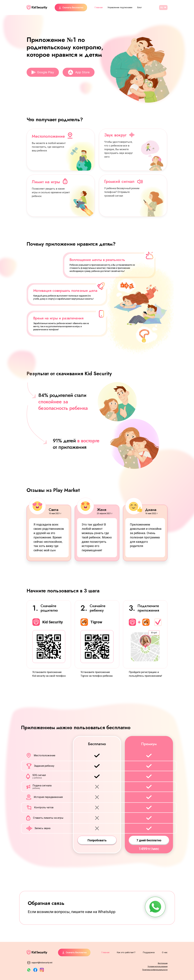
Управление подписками (120, 7)
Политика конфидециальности (155, 970)
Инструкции (163, 963)
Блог (139, 7)
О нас (165, 952)
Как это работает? (126, 952)
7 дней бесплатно (149, 840)
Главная (99, 7)
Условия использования (158, 967)
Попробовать (97, 840)
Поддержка (149, 952)
